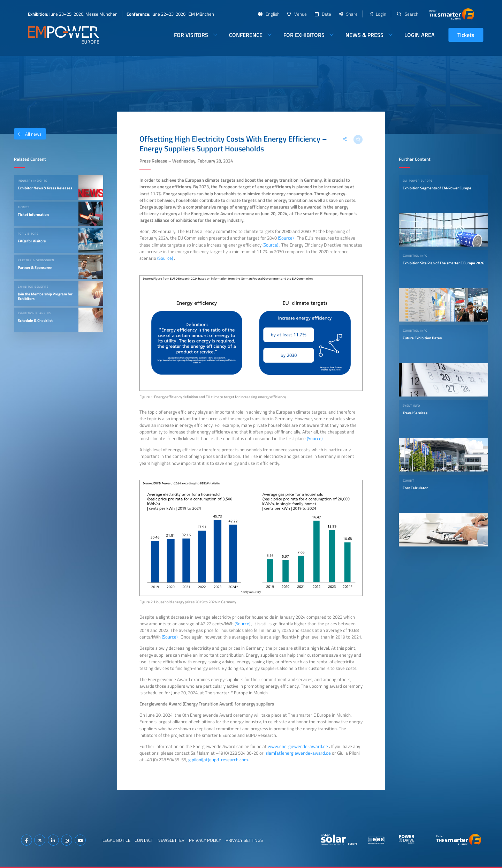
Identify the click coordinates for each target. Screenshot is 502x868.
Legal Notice (116, 840)
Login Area (420, 35)
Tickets (466, 35)
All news (28, 134)
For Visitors (191, 35)
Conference (246, 35)
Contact (144, 840)
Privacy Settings (244, 840)
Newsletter (171, 840)
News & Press (364, 35)
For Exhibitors (304, 35)
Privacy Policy (205, 840)
